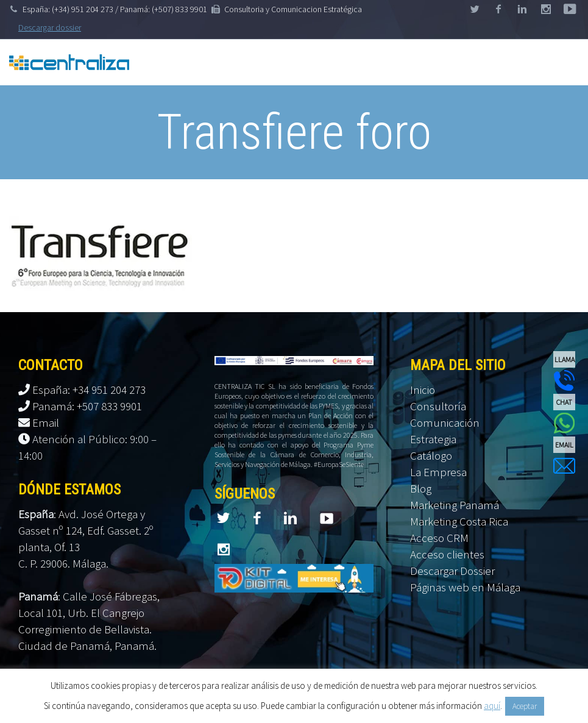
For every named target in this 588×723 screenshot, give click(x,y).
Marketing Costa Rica (459, 521)
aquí (492, 706)
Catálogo (431, 455)
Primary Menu (564, 62)
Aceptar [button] (525, 706)
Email (46, 422)
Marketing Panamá (455, 505)
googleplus (546, 9)
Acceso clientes (447, 554)
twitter (475, 9)
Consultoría (438, 406)
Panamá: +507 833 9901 (87, 406)
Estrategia (433, 439)
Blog (421, 488)
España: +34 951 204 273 (89, 390)
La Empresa (438, 472)
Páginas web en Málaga (465, 587)
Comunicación (445, 422)
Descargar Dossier (452, 571)
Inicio (423, 390)
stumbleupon (570, 9)
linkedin (522, 9)
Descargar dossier (50, 27)
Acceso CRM (439, 538)
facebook (498, 9)
